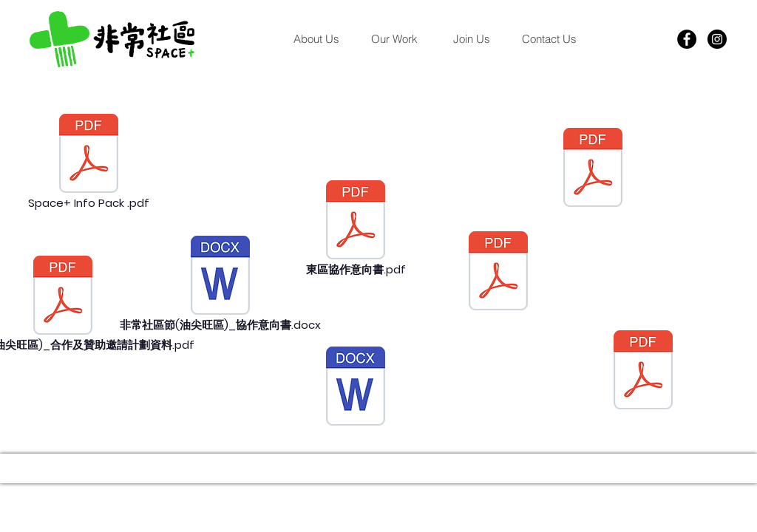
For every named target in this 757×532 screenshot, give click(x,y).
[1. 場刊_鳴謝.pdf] (593, 169)
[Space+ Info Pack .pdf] (89, 163)
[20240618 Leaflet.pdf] (643, 372)
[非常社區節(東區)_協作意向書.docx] (356, 388)
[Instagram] (717, 39)
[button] (394, 39)
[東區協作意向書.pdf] (356, 229)
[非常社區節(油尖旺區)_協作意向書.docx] (220, 284)
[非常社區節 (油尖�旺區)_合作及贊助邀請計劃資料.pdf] (63, 304)
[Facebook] (687, 39)
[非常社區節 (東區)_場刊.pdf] (498, 273)
